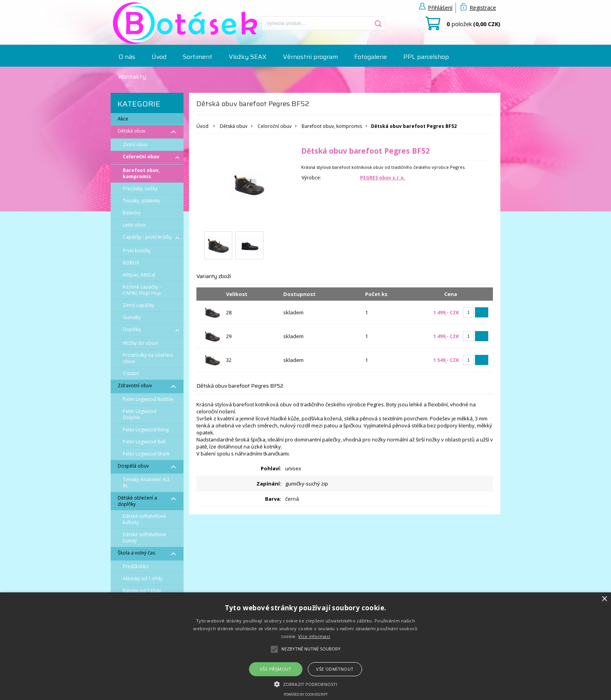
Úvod (159, 57)
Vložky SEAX (248, 57)
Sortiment (198, 57)
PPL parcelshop (426, 57)
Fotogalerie (371, 57)
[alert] (305, 646)
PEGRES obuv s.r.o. (383, 178)
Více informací (314, 636)
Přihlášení (440, 8)
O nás (127, 57)
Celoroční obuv (275, 126)
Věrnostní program (310, 57)
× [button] (604, 599)
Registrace (483, 8)
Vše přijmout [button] (276, 669)
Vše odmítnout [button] (335, 669)
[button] (305, 684)
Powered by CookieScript (306, 694)
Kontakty (132, 77)
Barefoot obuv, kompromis (332, 126)
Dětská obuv (234, 126)
